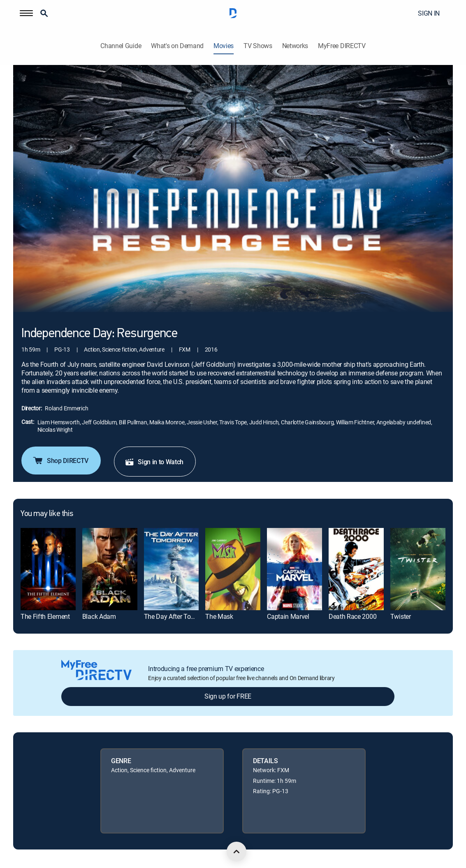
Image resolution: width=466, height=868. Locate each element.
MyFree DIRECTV (342, 46)
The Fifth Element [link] (45, 616)
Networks (295, 46)
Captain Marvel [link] (288, 616)
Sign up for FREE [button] (228, 696)
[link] (48, 569)
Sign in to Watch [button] (154, 462)
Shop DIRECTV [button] (60, 461)
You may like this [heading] (47, 514)
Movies (224, 46)
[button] (26, 13)
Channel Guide (121, 46)
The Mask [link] (219, 616)
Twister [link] (401, 616)
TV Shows (258, 46)
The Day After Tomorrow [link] (178, 616)
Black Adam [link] (99, 616)
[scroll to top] (236, 852)
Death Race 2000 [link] (352, 616)
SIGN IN (429, 13)
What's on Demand (177, 46)
